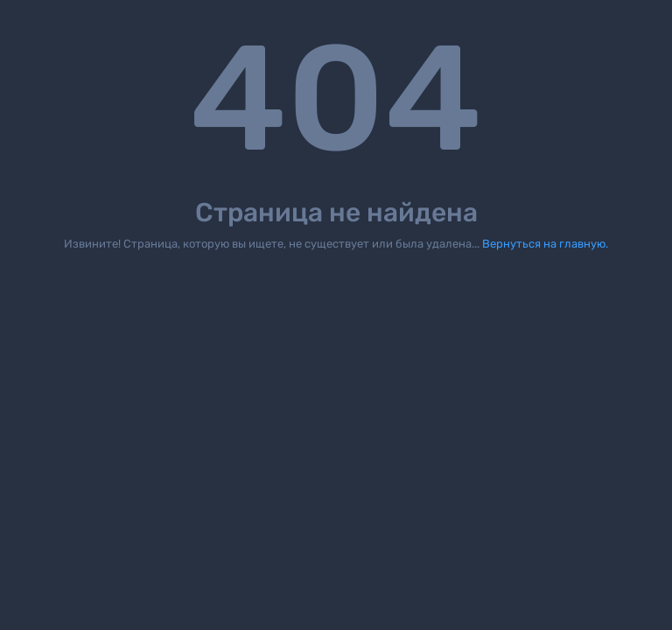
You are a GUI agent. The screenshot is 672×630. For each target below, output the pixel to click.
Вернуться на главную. (545, 244)
